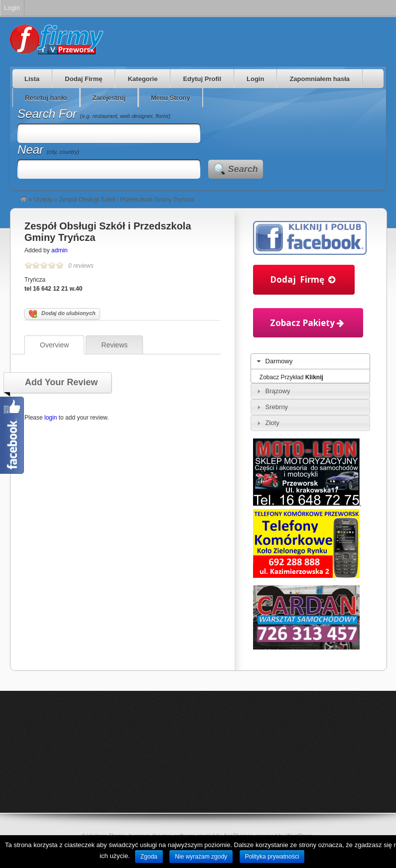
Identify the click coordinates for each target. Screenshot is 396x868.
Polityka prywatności (272, 857)
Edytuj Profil (202, 79)
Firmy (57, 39)
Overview (54, 345)
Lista (32, 79)
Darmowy (279, 361)
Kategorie (142, 79)
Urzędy (43, 200)
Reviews (114, 345)
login (51, 418)
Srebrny (277, 407)
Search (243, 169)
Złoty (272, 423)
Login (255, 79)
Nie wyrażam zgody (201, 857)
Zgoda (149, 857)
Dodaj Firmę (83, 79)
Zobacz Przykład (291, 377)
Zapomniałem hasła (320, 79)
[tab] (310, 361)
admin (60, 250)
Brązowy (278, 391)
